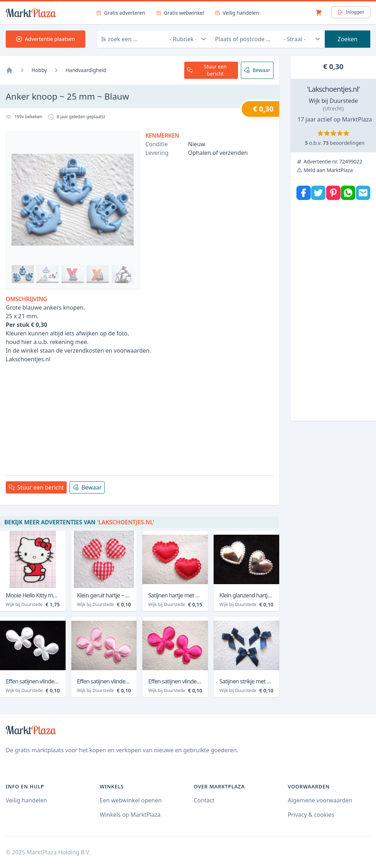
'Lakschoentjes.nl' (333, 89)
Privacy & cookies (311, 815)
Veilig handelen (26, 800)
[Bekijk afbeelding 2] (48, 274)
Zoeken (348, 39)
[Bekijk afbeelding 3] (73, 274)
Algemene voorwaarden (320, 800)
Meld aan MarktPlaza (328, 170)
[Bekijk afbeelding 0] (23, 274)
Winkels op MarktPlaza (130, 815)
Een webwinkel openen (131, 800)
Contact (204, 800)
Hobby (39, 70)
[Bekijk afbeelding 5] (123, 274)
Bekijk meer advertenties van (79, 522)
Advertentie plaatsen (46, 39)
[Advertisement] (140, 419)
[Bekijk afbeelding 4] (98, 274)
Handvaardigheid (86, 70)
